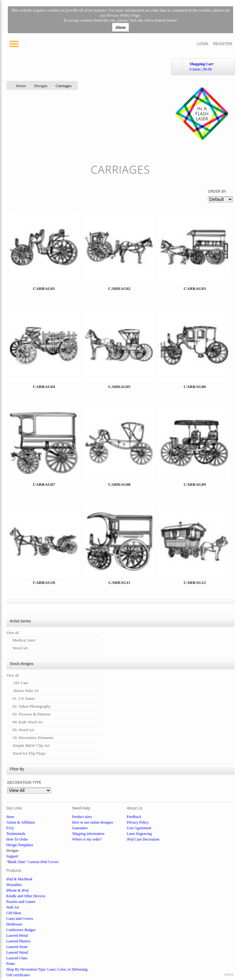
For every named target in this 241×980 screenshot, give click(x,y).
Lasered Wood (17, 952)
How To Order (17, 839)
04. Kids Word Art (28, 722)
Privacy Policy (138, 822)
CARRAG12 (195, 582)
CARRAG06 (195, 387)
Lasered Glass (17, 958)
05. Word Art (23, 730)
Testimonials (16, 834)
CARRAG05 (119, 387)
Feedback (134, 817)
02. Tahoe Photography (32, 706)
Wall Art (13, 907)
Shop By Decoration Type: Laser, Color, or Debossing (47, 969)
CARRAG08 (119, 484)
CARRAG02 (119, 288)
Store (10, 817)
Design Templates (20, 845)
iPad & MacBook (19, 879)
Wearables (14, 885)
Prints (11, 964)
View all (13, 633)
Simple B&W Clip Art (31, 745)
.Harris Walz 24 (26, 691)
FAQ (10, 828)
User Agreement (139, 828)
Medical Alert (24, 640)
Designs (41, 86)
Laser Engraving (139, 834)
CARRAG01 (44, 288)
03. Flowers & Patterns (32, 714)
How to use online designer (92, 822)
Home (21, 86)
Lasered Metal (17, 935)
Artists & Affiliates (21, 822)
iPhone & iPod (17, 890)
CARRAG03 (195, 288)
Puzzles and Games (21, 902)
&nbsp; (44, 258)
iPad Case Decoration (143, 839)
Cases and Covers (20, 919)
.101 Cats (20, 683)
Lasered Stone (17, 947)
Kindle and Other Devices (26, 896)
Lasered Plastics (18, 941)
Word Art (20, 648)
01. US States (24, 698)
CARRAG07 (44, 484)
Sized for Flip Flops (29, 753)
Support (12, 856)
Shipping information (88, 834)
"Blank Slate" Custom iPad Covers (32, 862)
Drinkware (14, 924)
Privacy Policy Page (123, 15)
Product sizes (82, 817)
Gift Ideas (14, 913)
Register (223, 44)
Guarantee (80, 828)
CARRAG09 (195, 484)
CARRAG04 (44, 387)
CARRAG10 (44, 582)
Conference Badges (21, 930)
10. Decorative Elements (33, 738)
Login (202, 44)
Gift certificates (18, 975)
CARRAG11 (119, 582)
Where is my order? (87, 839)
